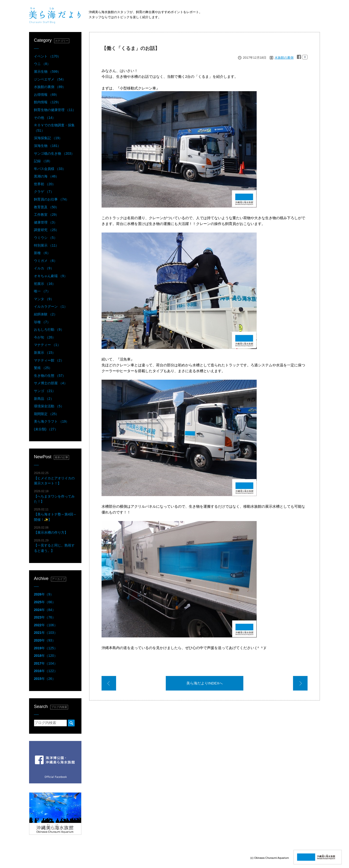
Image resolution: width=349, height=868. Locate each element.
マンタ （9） (44, 299)
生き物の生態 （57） (50, 376)
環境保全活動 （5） (49, 406)
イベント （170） (47, 56)
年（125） (46, 648)
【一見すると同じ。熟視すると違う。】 (54, 546)
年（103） (46, 633)
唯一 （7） (42, 291)
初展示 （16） (45, 284)
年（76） (45, 617)
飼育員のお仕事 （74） (52, 199)
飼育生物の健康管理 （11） (55, 110)
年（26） (45, 679)
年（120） (46, 656)
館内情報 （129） (47, 102)
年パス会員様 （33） (50, 169)
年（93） (45, 640)
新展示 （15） (45, 353)
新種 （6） (42, 253)
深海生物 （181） (47, 146)
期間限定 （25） (46, 414)
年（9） (44, 594)
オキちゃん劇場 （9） (51, 276)
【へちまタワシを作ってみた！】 (54, 496)
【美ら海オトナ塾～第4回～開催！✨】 (55, 515)
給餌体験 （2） (46, 314)
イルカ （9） (44, 268)
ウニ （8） (42, 64)
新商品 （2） (44, 399)
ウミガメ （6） (46, 261)
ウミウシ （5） (46, 238)
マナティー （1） (47, 345)
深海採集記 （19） (48, 138)
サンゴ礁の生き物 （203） (54, 153)
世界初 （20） (45, 184)
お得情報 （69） (46, 95)
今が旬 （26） (45, 337)
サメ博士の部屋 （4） (51, 383)
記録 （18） (43, 161)
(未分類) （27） (46, 429)
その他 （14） (45, 118)
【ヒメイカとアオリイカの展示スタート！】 (54, 478)
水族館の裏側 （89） (50, 87)
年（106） (46, 625)
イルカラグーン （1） (51, 306)
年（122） (46, 671)
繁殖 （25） (43, 368)
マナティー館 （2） (49, 360)
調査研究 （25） (46, 230)
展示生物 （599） (47, 72)
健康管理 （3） (46, 222)
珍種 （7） (42, 322)
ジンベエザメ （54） (50, 79)
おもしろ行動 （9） (49, 330)
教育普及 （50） (46, 207)
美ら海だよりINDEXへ (205, 683)
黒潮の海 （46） (46, 176)
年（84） (45, 610)
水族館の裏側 (284, 58)
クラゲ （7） (44, 192)
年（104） (46, 663)
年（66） (45, 602)
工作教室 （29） (46, 215)
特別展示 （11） (46, 245)
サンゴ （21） (45, 391)
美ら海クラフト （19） (52, 421)
